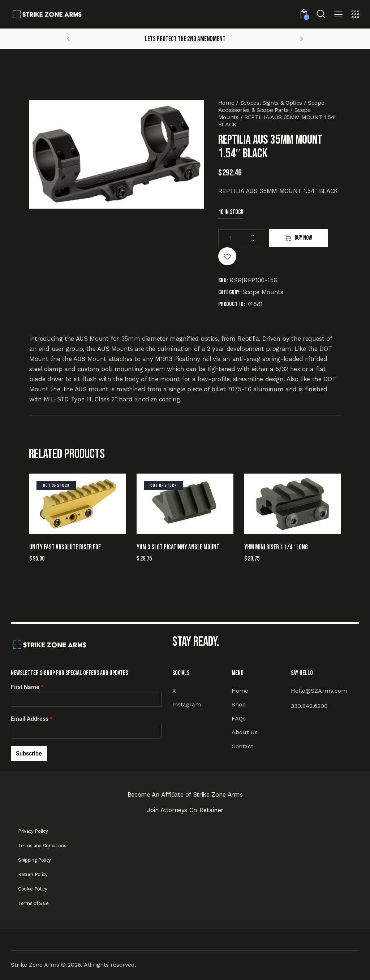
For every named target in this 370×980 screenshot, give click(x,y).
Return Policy (33, 874)
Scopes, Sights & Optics (271, 103)
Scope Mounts (263, 292)
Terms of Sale (33, 903)
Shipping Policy (35, 860)
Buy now (303, 238)
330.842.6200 (309, 706)
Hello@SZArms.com (319, 691)
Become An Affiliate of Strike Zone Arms (185, 794)
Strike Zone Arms (35, 965)
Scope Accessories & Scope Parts (271, 106)
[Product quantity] (242, 238)
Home (226, 103)
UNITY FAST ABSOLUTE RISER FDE (65, 547)
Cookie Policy (33, 889)
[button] (338, 15)
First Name (27, 687)
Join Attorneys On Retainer (185, 810)
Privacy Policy (33, 831)
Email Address (32, 719)
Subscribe (29, 753)
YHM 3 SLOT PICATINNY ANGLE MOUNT (178, 547)
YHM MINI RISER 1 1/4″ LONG (276, 547)
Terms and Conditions (42, 846)
